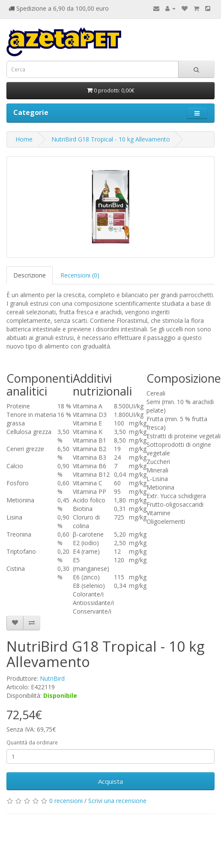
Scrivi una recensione (117, 801)
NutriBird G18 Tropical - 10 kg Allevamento (111, 139)
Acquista (110, 781)
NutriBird (52, 678)
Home (24, 139)
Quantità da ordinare (32, 743)
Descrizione (30, 275)
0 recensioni (66, 801)
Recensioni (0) (80, 275)
